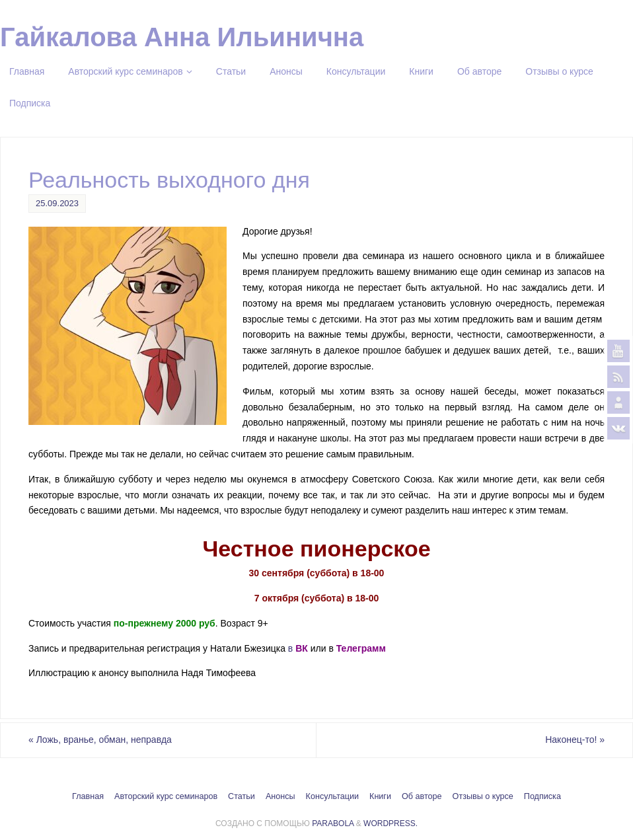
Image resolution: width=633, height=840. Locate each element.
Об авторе (422, 796)
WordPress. (391, 823)
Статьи (242, 796)
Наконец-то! (575, 740)
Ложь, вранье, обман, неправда (100, 740)
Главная (88, 796)
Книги (380, 796)
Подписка (542, 796)
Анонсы (280, 796)
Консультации (332, 796)
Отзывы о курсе (483, 796)
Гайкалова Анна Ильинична (182, 37)
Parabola (333, 823)
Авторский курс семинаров (166, 796)
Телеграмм (361, 648)
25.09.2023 (57, 203)
